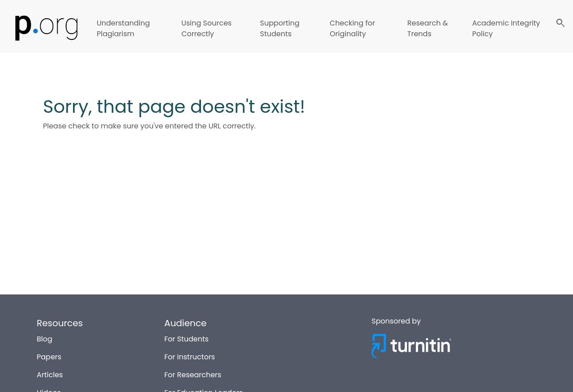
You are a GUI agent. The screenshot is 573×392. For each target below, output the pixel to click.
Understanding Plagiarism (123, 28)
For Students (186, 338)
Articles (50, 374)
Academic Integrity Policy (506, 28)
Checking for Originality (352, 28)
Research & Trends (428, 28)
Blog (45, 338)
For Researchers (193, 374)
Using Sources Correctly (206, 28)
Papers (49, 356)
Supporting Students (280, 28)
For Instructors (190, 356)
